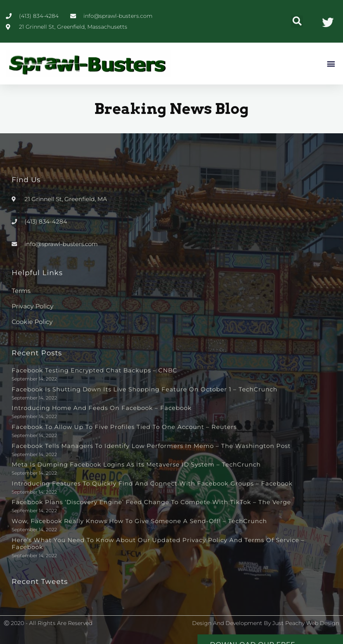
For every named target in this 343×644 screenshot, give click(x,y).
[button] (297, 22)
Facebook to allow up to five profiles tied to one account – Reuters (124, 427)
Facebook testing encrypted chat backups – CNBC (94, 370)
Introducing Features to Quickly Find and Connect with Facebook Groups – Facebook (152, 483)
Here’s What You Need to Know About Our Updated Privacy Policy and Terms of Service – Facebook (158, 543)
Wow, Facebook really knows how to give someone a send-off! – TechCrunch (139, 521)
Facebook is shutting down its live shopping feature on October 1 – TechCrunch (145, 389)
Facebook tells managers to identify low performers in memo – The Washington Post (151, 446)
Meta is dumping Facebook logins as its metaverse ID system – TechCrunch (136, 464)
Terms (21, 291)
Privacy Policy (33, 306)
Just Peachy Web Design (306, 623)
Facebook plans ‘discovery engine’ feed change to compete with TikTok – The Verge (151, 502)
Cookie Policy (32, 322)
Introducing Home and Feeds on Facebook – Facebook (102, 408)
